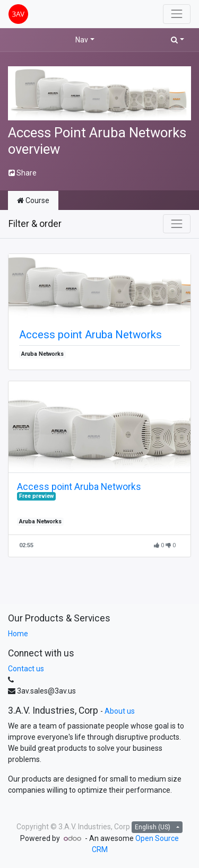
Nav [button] (82, 40)
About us (120, 711)
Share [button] (23, 173)
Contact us (26, 669)
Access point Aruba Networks (90, 335)
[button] (178, 40)
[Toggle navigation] (177, 224)
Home (18, 634)
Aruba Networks (42, 354)
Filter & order (35, 224)
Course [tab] (33, 200)
